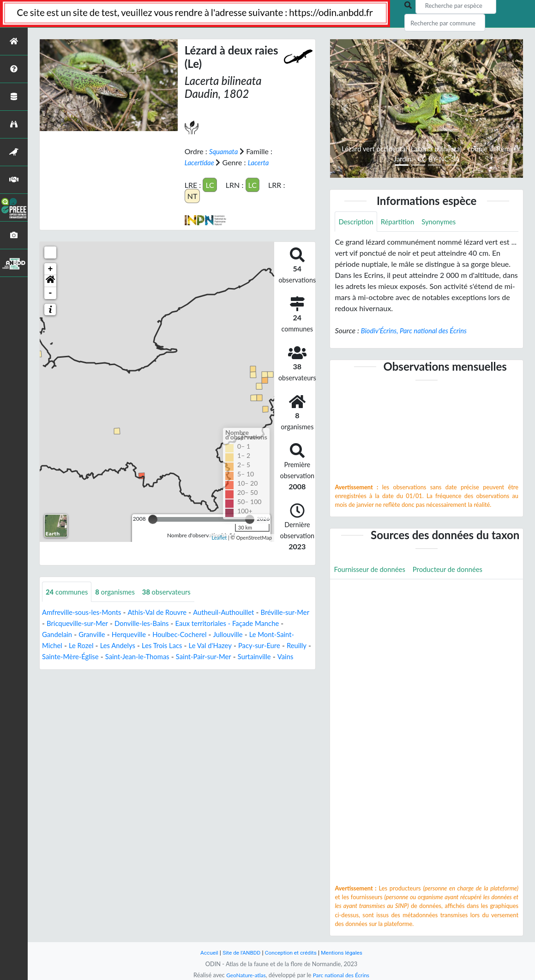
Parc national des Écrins (343, 975)
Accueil (204, 953)
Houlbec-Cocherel (222, 634)
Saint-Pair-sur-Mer (277, 657)
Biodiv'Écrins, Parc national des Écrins (418, 331)
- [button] (51, 293)
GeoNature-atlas (244, 975)
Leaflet (219, 538)
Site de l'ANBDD (238, 953)
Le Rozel (123, 646)
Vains (93, 668)
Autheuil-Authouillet (237, 612)
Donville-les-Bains (177, 623)
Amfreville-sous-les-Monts (85, 612)
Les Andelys (162, 646)
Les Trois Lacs (209, 646)
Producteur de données (456, 570)
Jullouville (273, 634)
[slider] (153, 519)
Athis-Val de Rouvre (166, 612)
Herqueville (167, 634)
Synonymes (445, 222)
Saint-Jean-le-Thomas (206, 657)
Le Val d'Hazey (261, 646)
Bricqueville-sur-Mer (107, 623)
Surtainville (60, 668)
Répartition (402, 222)
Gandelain (91, 634)
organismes (120, 592)
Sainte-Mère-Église (134, 657)
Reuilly (86, 657)
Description (357, 222)
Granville (128, 634)
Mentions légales (346, 953)
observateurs (175, 592)
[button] (50, 281)
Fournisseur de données (372, 570)
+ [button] (51, 269)
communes (69, 592)
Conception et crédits (292, 953)
